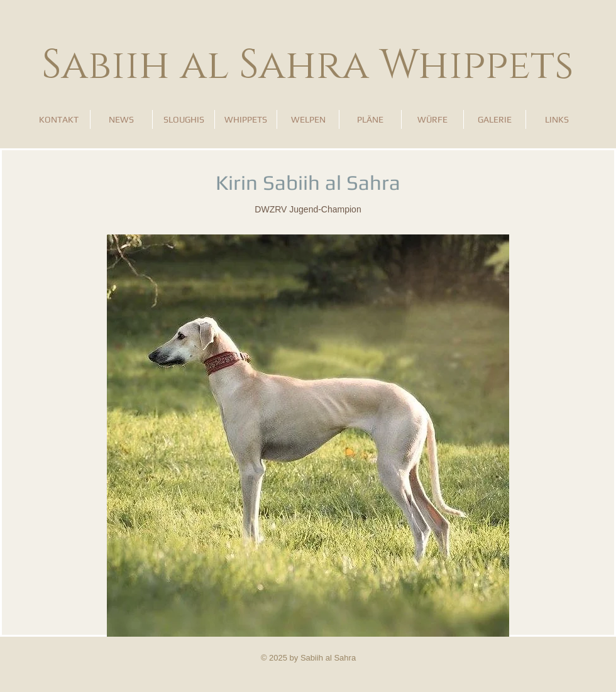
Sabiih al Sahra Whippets (308, 66)
